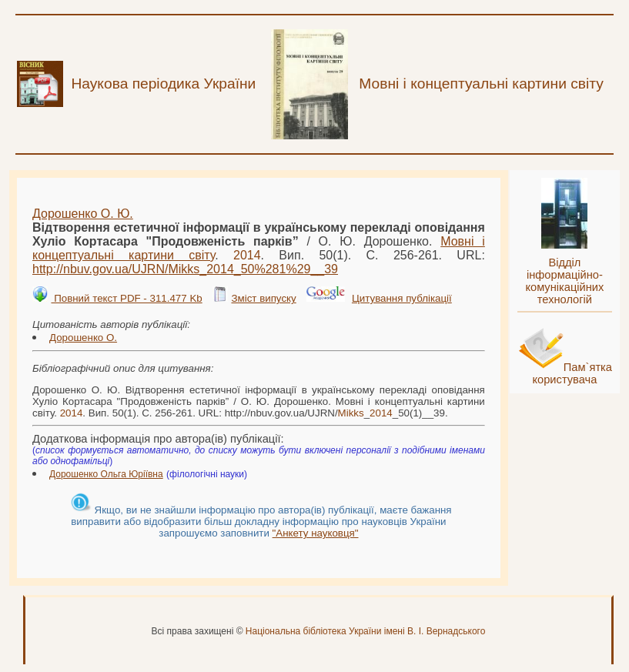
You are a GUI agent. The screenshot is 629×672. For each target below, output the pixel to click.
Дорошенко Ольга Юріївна (106, 474)
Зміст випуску (263, 298)
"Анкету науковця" (316, 533)
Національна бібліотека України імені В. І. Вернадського (366, 631)
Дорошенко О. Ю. (83, 214)
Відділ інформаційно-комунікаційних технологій (564, 281)
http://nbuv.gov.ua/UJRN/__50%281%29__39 (185, 269)
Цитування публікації (402, 298)
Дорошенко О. (83, 338)
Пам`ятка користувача (572, 373)
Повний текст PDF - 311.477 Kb (126, 298)
